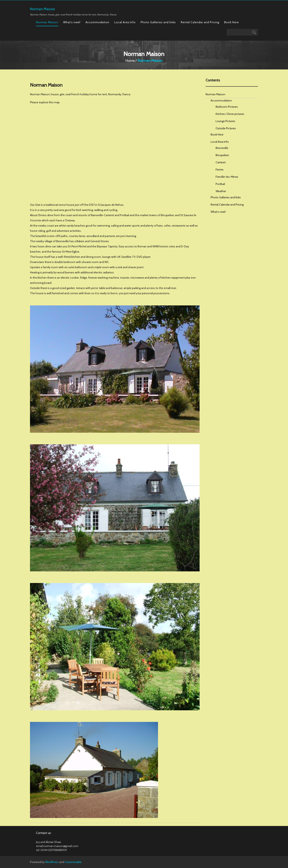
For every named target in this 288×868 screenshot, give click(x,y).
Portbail (220, 184)
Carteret (221, 162)
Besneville (222, 148)
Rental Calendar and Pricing (200, 22)
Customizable (73, 862)
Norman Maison (47, 22)
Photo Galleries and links (158, 22)
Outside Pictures (226, 128)
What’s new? (72, 22)
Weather (221, 191)
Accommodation (97, 22)
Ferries (220, 170)
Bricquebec (222, 155)
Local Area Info (125, 22)
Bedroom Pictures (227, 107)
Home (130, 61)
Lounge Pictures (225, 121)
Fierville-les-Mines (227, 177)
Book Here (231, 22)
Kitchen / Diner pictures (230, 114)
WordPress (52, 862)
